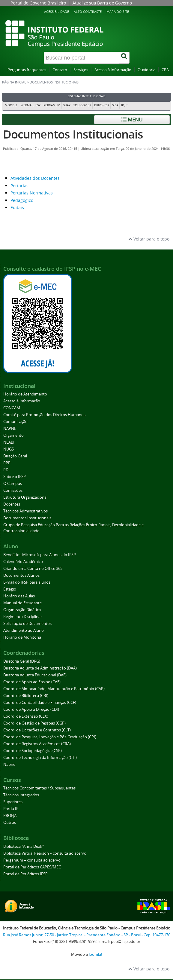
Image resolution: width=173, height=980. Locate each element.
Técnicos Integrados (21, 795)
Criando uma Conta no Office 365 (33, 569)
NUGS (9, 449)
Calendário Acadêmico (23, 562)
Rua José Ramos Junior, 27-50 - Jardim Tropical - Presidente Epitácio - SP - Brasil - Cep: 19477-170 (87, 935)
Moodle (11, 105)
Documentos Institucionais (73, 134)
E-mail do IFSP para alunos (27, 582)
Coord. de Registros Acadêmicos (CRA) (37, 744)
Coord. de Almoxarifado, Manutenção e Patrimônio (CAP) (54, 689)
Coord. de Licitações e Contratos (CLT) (37, 730)
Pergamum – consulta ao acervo (32, 860)
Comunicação (15, 422)
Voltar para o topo (149, 239)
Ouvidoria (146, 70)
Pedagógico (22, 200)
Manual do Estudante (22, 603)
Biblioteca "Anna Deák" (24, 846)
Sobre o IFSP (15, 477)
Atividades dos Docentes (35, 178)
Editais (17, 207)
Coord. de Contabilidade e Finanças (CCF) (40, 703)
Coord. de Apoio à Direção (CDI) (31, 709)
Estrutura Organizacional (25, 497)
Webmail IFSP (31, 105)
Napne (9, 764)
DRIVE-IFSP (102, 105)
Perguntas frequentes (27, 70)
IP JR (124, 105)
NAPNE (10, 429)
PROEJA (10, 816)
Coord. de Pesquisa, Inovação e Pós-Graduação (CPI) (50, 737)
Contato (60, 70)
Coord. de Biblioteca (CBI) (26, 696)
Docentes (12, 504)
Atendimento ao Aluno (24, 630)
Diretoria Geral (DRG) (22, 661)
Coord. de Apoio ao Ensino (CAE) (32, 682)
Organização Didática (22, 610)
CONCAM (12, 408)
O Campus (13, 484)
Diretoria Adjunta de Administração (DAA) (40, 668)
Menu (132, 120)
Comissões (13, 490)
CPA (165, 70)
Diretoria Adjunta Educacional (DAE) (35, 675)
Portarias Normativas (32, 193)
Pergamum (52, 105)
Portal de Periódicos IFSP (25, 874)
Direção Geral (15, 456)
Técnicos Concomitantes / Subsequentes (39, 788)
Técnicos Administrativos (25, 511)
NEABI (9, 442)
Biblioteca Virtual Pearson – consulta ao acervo (45, 853)
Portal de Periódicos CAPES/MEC (32, 867)
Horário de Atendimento (25, 394)
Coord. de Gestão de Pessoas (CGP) (34, 723)
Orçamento (13, 435)
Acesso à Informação (113, 70)
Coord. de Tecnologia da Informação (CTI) (40, 758)
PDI (6, 470)
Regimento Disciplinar (23, 617)
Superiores (13, 802)
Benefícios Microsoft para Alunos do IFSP (40, 555)
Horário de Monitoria (22, 637)
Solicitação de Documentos (27, 624)
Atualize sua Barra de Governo (102, 3)
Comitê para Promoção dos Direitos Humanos (44, 415)
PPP (7, 463)
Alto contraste (88, 12)
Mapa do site (118, 12)
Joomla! (95, 954)
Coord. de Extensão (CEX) (26, 716)
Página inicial (14, 82)
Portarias (19, 186)
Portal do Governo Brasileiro (38, 3)
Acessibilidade (57, 12)
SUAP (67, 105)
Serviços (81, 70)
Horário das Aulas (19, 596)
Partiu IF (11, 809)
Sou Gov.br (82, 105)
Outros (10, 822)
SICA (115, 105)
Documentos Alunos (21, 575)
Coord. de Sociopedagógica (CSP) (33, 751)
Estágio (10, 589)
